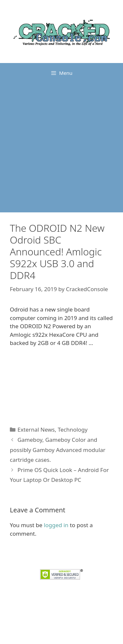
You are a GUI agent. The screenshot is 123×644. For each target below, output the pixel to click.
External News (36, 429)
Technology (73, 429)
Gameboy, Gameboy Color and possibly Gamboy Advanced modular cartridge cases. (58, 450)
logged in (56, 525)
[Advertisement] (61, 148)
